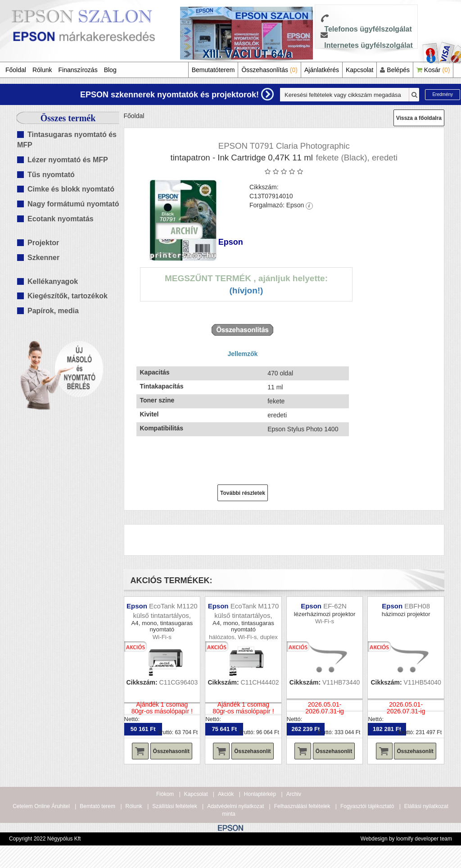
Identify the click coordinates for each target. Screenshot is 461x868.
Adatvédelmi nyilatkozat (235, 806)
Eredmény (443, 94)
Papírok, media (53, 311)
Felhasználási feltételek (302, 806)
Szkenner (43, 258)
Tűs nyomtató (51, 175)
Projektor (43, 243)
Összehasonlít (171, 751)
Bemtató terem (97, 806)
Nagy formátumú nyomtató (73, 204)
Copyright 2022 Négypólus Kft (45, 839)
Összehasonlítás (269, 70)
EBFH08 (417, 606)
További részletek (243, 493)
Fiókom (165, 794)
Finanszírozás (78, 70)
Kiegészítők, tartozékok (68, 296)
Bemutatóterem (213, 70)
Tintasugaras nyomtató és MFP (67, 140)
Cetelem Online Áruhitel (41, 806)
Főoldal (16, 70)
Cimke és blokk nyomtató (71, 189)
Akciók (226, 794)
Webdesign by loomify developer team (406, 839)
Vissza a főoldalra (419, 118)
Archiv (294, 794)
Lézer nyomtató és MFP (68, 160)
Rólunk (42, 70)
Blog (110, 70)
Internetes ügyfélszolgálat (368, 45)
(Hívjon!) (246, 290)
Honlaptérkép (260, 794)
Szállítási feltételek (174, 806)
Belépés (395, 70)
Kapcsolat (359, 70)
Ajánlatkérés (322, 70)
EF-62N (336, 606)
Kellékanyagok (53, 281)
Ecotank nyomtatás (61, 219)
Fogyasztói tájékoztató (367, 806)
